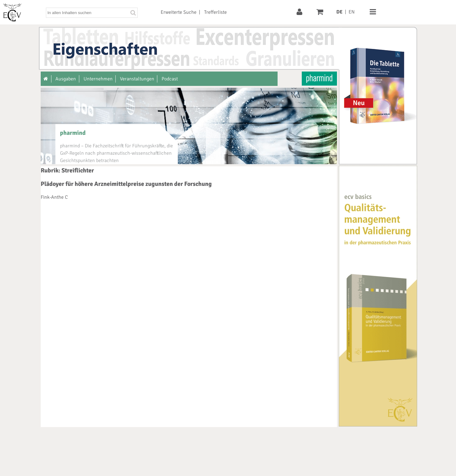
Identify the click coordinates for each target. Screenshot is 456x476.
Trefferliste (215, 12)
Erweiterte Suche (179, 12)
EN (352, 12)
